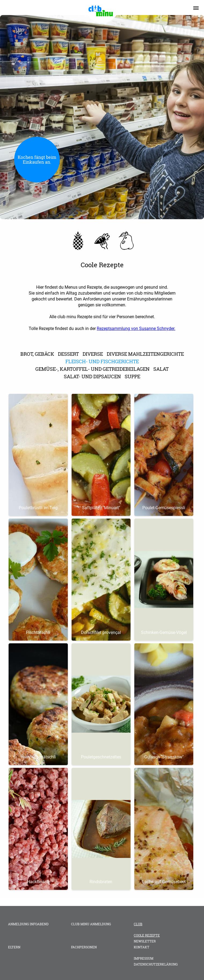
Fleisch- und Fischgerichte (102, 361)
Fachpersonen (84, 947)
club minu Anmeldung (91, 924)
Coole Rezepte (147, 935)
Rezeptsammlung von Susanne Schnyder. (136, 328)
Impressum (144, 958)
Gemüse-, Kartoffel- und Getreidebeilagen (92, 369)
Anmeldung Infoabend (28, 924)
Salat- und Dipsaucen (92, 376)
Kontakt (142, 947)
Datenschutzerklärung (156, 964)
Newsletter (145, 941)
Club (138, 924)
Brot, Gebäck (37, 354)
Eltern (14, 947)
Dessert (68, 354)
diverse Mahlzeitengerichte (145, 354)
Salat (161, 369)
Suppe (132, 376)
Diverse (93, 354)
